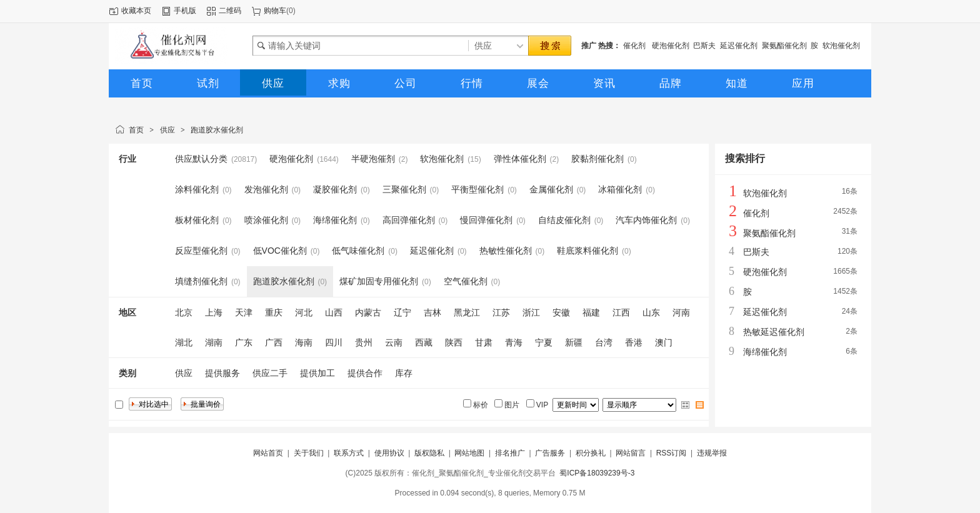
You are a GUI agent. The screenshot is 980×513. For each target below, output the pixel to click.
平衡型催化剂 (477, 189)
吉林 (432, 312)
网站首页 (268, 453)
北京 (184, 312)
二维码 (230, 11)
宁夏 (544, 342)
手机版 (185, 11)
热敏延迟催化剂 (774, 332)
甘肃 (484, 342)
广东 (244, 342)
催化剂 (635, 46)
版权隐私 (429, 453)
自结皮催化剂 (564, 220)
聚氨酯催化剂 (784, 46)
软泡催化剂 (841, 46)
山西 (334, 312)
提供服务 (222, 373)
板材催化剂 (197, 220)
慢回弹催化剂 (486, 220)
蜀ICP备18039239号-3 (597, 473)
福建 (591, 312)
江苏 (501, 312)
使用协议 (389, 453)
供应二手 (270, 373)
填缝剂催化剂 (201, 281)
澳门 (664, 342)
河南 (681, 312)
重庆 (274, 312)
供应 (167, 130)
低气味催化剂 (358, 251)
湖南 (214, 342)
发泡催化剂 (266, 189)
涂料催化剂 (197, 189)
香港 (634, 342)
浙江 (531, 312)
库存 (404, 373)
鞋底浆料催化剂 (587, 251)
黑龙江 (467, 312)
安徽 (561, 312)
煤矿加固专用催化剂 (379, 281)
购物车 (275, 11)
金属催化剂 (551, 189)
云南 (394, 342)
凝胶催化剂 (335, 189)
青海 (514, 342)
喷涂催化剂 (266, 220)
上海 (214, 312)
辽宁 (402, 312)
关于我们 (309, 453)
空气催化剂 (466, 281)
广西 (274, 342)
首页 (136, 130)
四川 (334, 342)
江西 (621, 312)
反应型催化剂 (201, 251)
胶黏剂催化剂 (597, 159)
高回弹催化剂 (409, 220)
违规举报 (712, 453)
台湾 (604, 342)
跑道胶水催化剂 (217, 130)
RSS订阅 (672, 453)
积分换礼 (591, 453)
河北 (304, 312)
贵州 (364, 342)
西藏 (424, 342)
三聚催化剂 (404, 189)
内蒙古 (368, 312)
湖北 (184, 342)
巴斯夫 (704, 46)
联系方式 (349, 453)
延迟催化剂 (739, 46)
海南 (304, 342)
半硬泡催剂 (373, 159)
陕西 (454, 342)
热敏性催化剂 (506, 251)
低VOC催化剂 (280, 251)
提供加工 (317, 373)
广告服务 (550, 453)
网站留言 (631, 453)
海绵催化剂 (335, 220)
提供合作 (365, 373)
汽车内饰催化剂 (646, 220)
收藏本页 (136, 11)
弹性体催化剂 (520, 159)
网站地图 (469, 453)
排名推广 (510, 453)
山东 (651, 312)
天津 (244, 312)
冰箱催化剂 (620, 189)
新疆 (574, 342)
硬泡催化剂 (671, 46)
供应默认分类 (201, 159)
